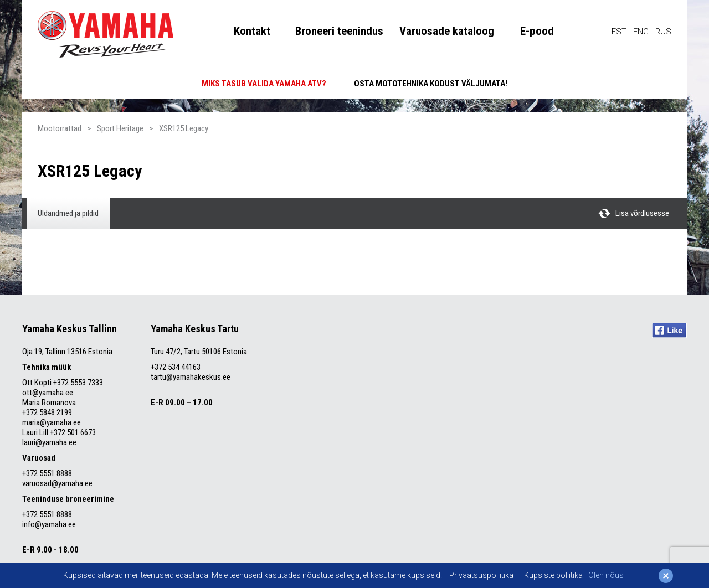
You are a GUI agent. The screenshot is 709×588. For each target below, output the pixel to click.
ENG (641, 32)
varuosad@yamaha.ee (58, 483)
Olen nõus (606, 575)
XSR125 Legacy (184, 128)
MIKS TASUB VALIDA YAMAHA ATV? (264, 84)
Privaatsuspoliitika (481, 575)
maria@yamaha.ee (52, 422)
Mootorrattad (60, 128)
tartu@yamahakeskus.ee (191, 377)
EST (619, 32)
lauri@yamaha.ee (49, 442)
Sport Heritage (120, 128)
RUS (663, 32)
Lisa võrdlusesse (642, 213)
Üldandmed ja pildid (68, 213)
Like (669, 330)
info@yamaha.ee (49, 524)
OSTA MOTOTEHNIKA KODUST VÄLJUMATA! (431, 84)
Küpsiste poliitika (553, 575)
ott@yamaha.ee (48, 393)
